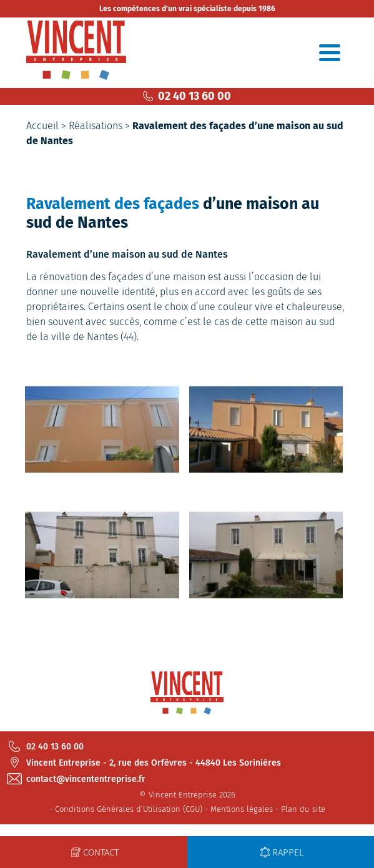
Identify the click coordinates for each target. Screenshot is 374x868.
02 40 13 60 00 (187, 96)
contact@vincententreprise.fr (77, 779)
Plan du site (303, 809)
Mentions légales (242, 809)
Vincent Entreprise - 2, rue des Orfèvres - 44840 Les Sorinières (145, 763)
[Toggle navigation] (330, 52)
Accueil (42, 126)
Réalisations (96, 126)
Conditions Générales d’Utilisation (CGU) (129, 809)
